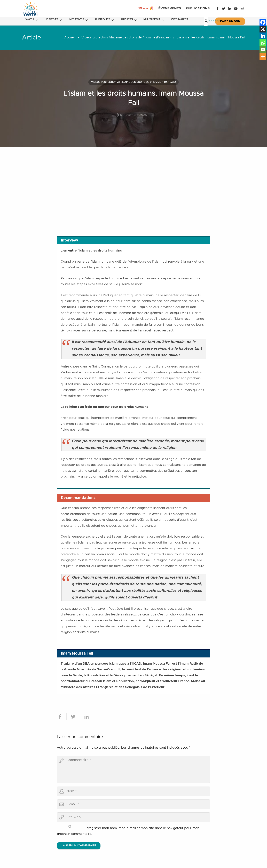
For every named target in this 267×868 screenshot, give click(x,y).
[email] (133, 804)
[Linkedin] (263, 36)
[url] (133, 817)
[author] (133, 791)
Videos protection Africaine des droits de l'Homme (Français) (126, 38)
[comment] (133, 770)
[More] (263, 56)
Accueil (70, 38)
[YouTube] (236, 9)
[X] (263, 29)
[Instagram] (242, 9)
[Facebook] (217, 9)
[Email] (263, 49)
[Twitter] (224, 9)
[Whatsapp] (263, 43)
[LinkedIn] (230, 9)
